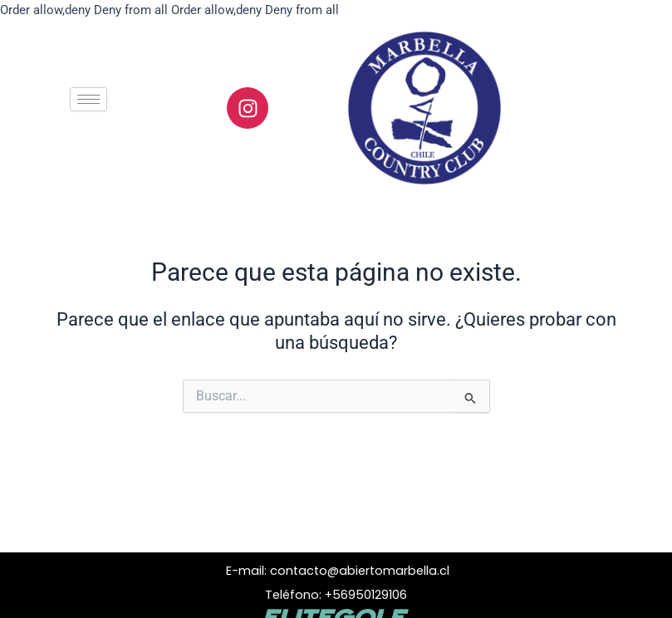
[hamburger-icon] (88, 99)
